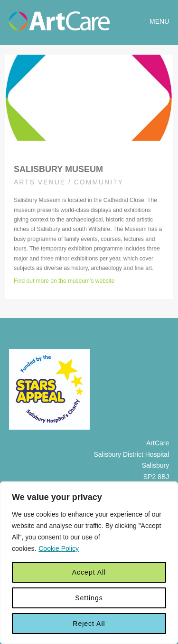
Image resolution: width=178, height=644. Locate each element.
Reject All (89, 624)
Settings (89, 598)
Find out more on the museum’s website (64, 281)
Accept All (89, 572)
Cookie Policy (59, 548)
